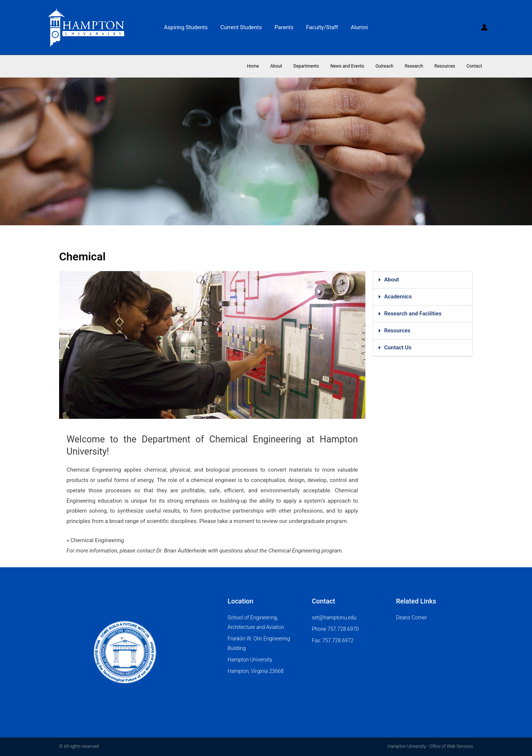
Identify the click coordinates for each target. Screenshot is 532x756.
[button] (67, 345)
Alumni (356, 27)
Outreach (393, 66)
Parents (284, 27)
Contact (475, 66)
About (292, 66)
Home (271, 66)
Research (420, 66)
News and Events (358, 66)
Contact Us (398, 348)
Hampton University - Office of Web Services (430, 746)
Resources (449, 66)
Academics (398, 297)
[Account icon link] (484, 27)
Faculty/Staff (320, 27)
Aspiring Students (189, 27)
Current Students (243, 27)
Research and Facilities (413, 314)
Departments (320, 66)
